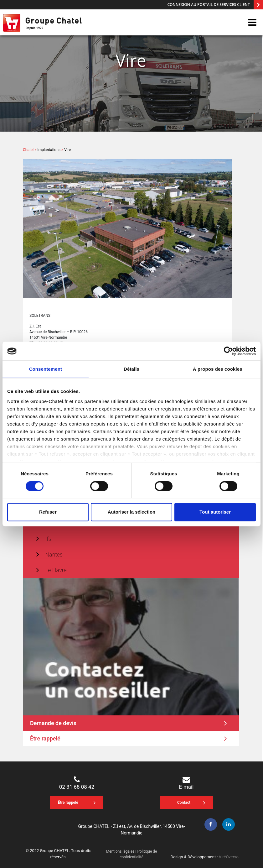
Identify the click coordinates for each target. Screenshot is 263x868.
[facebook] (211, 824)
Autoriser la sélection (132, 512)
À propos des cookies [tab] (218, 369)
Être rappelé (129, 738)
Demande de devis (129, 723)
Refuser (48, 512)
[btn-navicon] (252, 23)
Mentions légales (120, 851)
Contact (191, 803)
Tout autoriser (215, 512)
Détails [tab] (131, 369)
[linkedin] (229, 824)
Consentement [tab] (46, 369)
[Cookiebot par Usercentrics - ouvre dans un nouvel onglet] (228, 351)
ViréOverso (229, 857)
